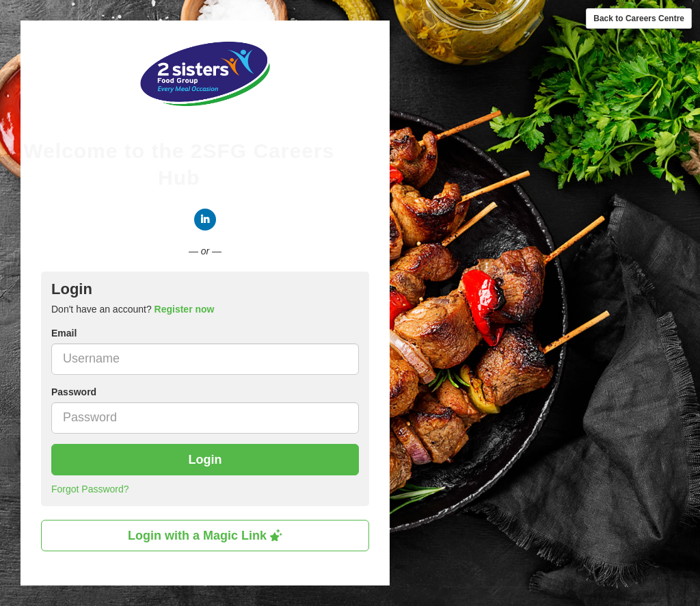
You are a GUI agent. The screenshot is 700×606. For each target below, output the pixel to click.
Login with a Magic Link (205, 536)
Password (74, 392)
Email (64, 333)
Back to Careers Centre (639, 18)
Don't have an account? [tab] (133, 309)
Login (205, 460)
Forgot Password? (90, 489)
